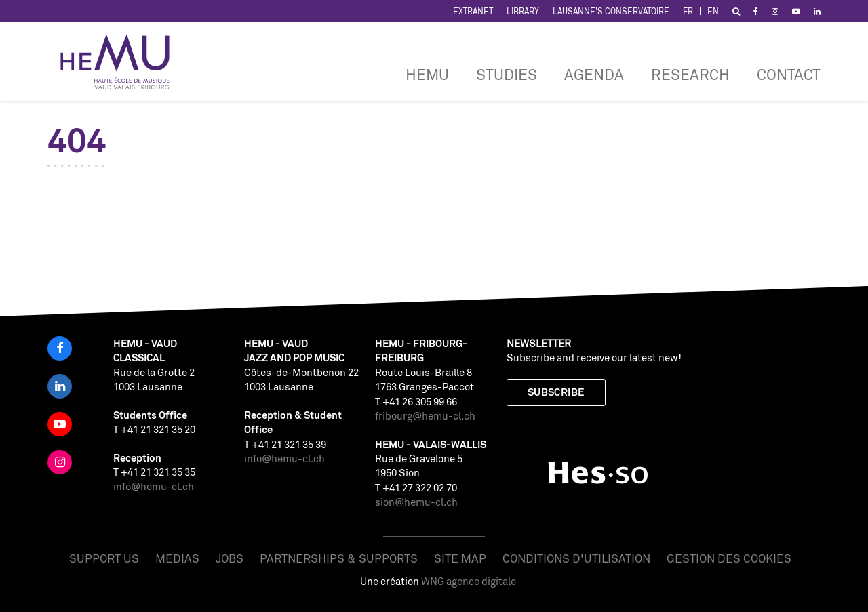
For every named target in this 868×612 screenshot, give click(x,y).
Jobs (230, 558)
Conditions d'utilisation (576, 558)
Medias (177, 558)
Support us (104, 558)
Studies (507, 74)
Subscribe (556, 392)
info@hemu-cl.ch (154, 486)
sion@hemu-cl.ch (416, 502)
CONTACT (789, 74)
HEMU (427, 74)
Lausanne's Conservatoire (611, 11)
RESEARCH (690, 74)
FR (688, 11)
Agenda (594, 74)
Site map (460, 558)
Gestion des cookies (729, 558)
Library (523, 11)
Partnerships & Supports (339, 558)
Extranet (473, 11)
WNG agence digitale (469, 581)
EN (713, 11)
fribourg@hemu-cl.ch (425, 416)
